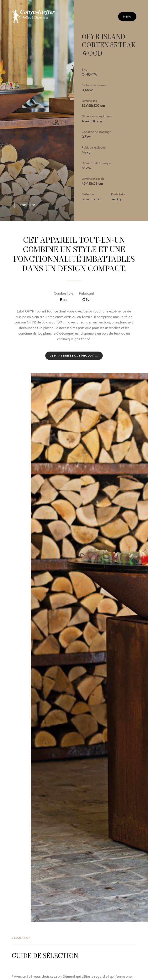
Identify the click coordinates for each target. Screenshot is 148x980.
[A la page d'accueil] (33, 16)
